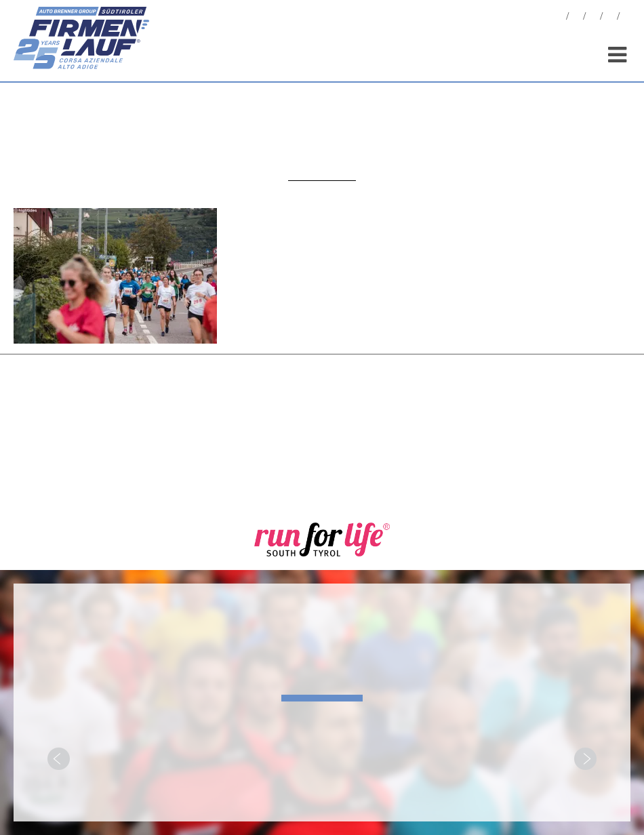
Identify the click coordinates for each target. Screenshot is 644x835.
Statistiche (593, 18)
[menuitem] (627, 18)
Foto (576, 18)
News (559, 18)
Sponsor (610, 18)
